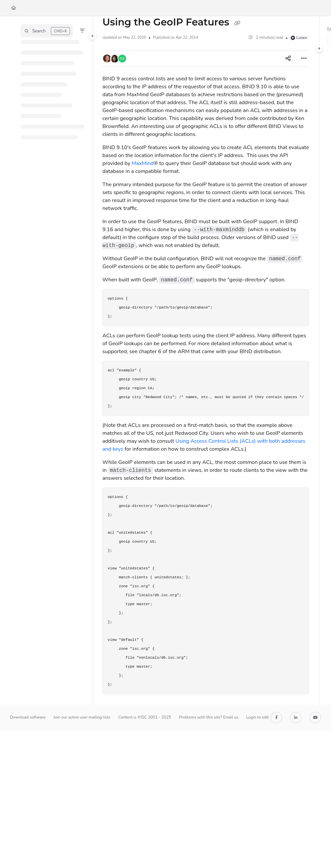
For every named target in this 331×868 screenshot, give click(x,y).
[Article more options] (304, 59)
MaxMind (143, 163)
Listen (299, 38)
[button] (47, 31)
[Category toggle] (92, 36)
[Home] (14, 8)
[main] (206, 360)
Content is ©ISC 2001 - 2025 (145, 717)
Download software (28, 717)
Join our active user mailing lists (82, 717)
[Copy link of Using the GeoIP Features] (237, 23)
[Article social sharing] (288, 59)
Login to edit (258, 717)
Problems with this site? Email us (209, 717)
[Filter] (82, 31)
